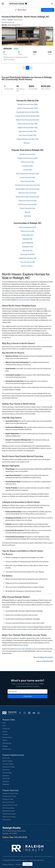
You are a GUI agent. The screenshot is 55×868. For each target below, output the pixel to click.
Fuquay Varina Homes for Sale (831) (27, 116)
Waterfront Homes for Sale (27, 193)
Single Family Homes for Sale (28, 158)
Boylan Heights (8, 761)
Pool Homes (7, 820)
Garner (5, 740)
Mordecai (6, 776)
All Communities (27, 266)
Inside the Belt (7, 773)
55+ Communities (8, 808)
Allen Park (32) (27, 250)
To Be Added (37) (27, 235)
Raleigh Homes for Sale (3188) (28, 104)
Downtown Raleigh (9, 767)
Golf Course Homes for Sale (28, 204)
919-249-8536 (48, 661)
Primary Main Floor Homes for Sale (28, 189)
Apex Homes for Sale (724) (27, 131)
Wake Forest (7, 749)
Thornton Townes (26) (28, 262)
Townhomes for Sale (27, 162)
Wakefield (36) (27, 239)
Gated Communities (9, 814)
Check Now (28, 696)
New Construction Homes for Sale (28, 174)
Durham (5, 734)
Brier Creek (6, 758)
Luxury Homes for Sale (27, 177)
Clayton (5, 731)
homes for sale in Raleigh (27, 300)
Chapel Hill (6, 729)
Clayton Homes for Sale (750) (27, 124)
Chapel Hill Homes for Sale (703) (28, 139)
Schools (27, 212)
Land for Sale (27, 170)
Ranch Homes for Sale (28, 208)
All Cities (27, 143)
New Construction (9, 802)
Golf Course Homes (9, 817)
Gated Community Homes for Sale (27, 197)
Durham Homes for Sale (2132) (27, 108)
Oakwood (6, 781)
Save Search (48, 10)
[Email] (27, 691)
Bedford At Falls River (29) (28, 258)
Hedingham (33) (27, 247)
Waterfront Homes (9, 811)
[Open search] (41, 4)
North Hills (6, 778)
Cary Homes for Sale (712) (27, 135)
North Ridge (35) (28, 243)
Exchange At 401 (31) (28, 254)
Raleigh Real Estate (46, 657)
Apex (4, 723)
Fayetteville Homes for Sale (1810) (28, 112)
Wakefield (6, 784)
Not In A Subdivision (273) (27, 227)
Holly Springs (7, 743)
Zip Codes (27, 216)
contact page (9, 298)
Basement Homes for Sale (28, 201)
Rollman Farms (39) (27, 231)
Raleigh (5, 746)
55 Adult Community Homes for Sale (27, 185)
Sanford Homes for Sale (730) (27, 127)
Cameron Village (8, 764)
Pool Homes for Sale (28, 181)
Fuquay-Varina (7, 737)
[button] (3, 4)
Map (27, 864)
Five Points (6, 770)
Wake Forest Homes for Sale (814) (28, 120)
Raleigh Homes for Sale (28, 154)
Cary (4, 726)
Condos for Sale (27, 166)
